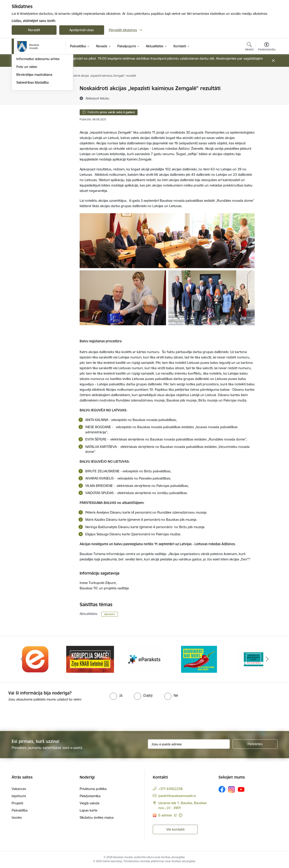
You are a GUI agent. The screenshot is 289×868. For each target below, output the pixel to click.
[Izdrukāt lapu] (266, 86)
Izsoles (17, 817)
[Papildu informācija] (181, 815)
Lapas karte (89, 810)
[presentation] (37, 714)
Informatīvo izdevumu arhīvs (38, 120)
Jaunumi (23, 104)
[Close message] (273, 61)
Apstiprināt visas (82, 30)
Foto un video (27, 127)
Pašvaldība (20, 810)
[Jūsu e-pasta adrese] (189, 744)
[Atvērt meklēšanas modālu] (249, 47)
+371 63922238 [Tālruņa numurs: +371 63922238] (171, 789)
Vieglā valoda (90, 803)
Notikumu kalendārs (32, 96)
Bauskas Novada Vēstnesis (36, 112)
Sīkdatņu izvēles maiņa (97, 817)
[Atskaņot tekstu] (97, 98)
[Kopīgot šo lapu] (266, 98)
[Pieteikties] (255, 744)
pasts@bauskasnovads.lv (177, 796)
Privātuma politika (93, 789)
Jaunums (109, 614)
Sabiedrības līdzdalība (33, 143)
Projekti (17, 803)
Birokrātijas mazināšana (34, 135)
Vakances (19, 789)
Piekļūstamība (90, 796)
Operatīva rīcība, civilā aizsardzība (41, 89)
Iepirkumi (19, 796)
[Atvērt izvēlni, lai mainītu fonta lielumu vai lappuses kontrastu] (267, 47)
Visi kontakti (175, 829)
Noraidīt (34, 30)
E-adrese (166, 815)
